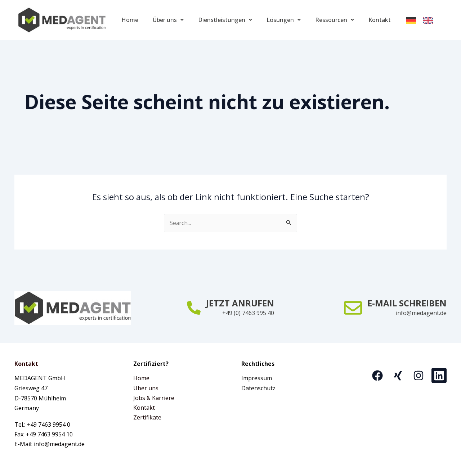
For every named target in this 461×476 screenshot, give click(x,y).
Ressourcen (335, 20)
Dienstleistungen (225, 20)
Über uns (168, 20)
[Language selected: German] (423, 20)
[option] (430, 21)
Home (130, 20)
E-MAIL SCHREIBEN (407, 303)
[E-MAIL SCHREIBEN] (353, 307)
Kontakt (380, 20)
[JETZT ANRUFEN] (194, 307)
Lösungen (284, 20)
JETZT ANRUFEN (240, 303)
